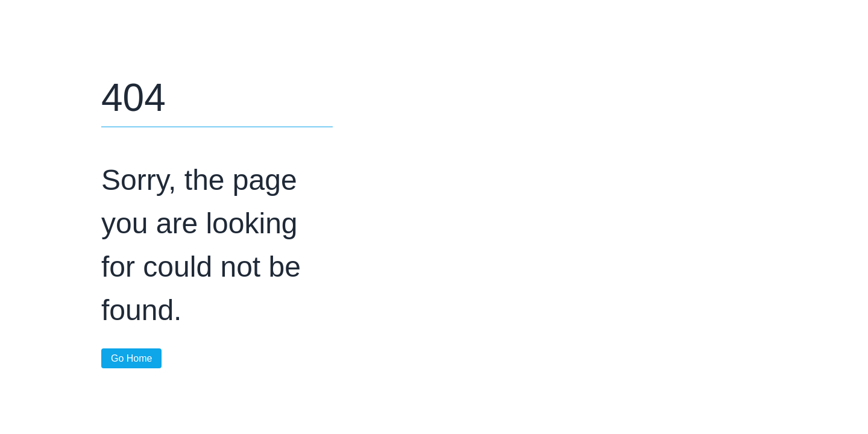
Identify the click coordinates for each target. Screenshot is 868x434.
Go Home (131, 358)
